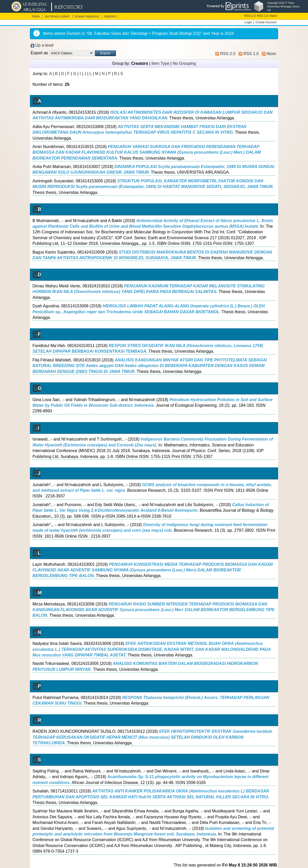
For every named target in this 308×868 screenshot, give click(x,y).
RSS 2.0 (250, 16)
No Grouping (184, 63)
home (36, 16)
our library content (57, 16)
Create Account (266, 22)
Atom (273, 16)
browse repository (87, 16)
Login (248, 22)
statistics (110, 16)
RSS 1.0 (263, 16)
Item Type (160, 63)
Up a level (44, 45)
